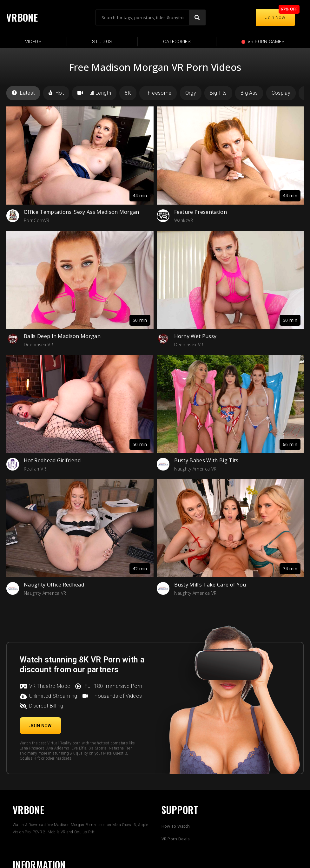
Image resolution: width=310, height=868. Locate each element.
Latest (23, 93)
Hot (56, 93)
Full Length (94, 93)
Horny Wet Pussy (195, 336)
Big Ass (249, 93)
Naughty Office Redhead (54, 585)
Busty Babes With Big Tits (206, 460)
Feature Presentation (201, 212)
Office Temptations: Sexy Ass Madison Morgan (82, 212)
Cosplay (281, 93)
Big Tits (218, 93)
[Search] (197, 17)
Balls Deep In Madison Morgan (62, 336)
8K (128, 93)
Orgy (191, 93)
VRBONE (22, 17)
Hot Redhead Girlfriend (52, 460)
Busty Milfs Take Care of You (210, 585)
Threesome (158, 93)
